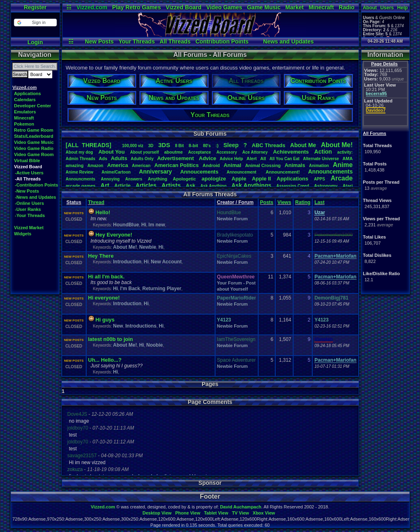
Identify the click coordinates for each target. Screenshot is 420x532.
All (263, 159)
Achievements (291, 152)
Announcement (242, 172)
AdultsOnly (142, 159)
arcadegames (81, 186)
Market (295, 7)
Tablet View (216, 513)
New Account (166, 262)
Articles (146, 185)
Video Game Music (34, 142)
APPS (319, 179)
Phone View (188, 513)
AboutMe (303, 145)
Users (387, 8)
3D (151, 146)
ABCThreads (268, 145)
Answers (134, 179)
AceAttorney (255, 152)
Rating (303, 202)
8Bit (179, 146)
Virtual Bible (27, 161)
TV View (240, 513)
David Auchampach (241, 507)
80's (207, 146)
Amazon (95, 166)
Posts (267, 202)
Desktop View (157, 513)
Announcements (331, 172)
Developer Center (33, 106)
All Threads (175, 41)
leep (231, 145)
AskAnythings (251, 185)
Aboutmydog (79, 152)
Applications (28, 93)
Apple (239, 179)
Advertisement (176, 158)
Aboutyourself (145, 152)
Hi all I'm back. (107, 277)
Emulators (25, 112)
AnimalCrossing (263, 165)
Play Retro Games (137, 7)
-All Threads (28, 179)
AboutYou (112, 152)
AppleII (261, 179)
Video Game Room (34, 154)
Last (319, 202)
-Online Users (30, 203)
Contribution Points (222, 41)
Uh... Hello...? (105, 360)
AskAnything (213, 186)
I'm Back (130, 289)
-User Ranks (28, 209)
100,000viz (133, 146)
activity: (345, 152)
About (370, 8)
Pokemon (24, 124)
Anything (158, 179)
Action (323, 152)
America (118, 165)
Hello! (103, 212)
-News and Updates (36, 197)
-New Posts (27, 191)
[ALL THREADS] (89, 145)
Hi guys (105, 320)
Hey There (101, 256)
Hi (144, 225)
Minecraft (321, 7)
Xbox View (264, 513)
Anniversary (156, 172)
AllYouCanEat (285, 159)
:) (217, 145)
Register (35, 7)
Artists (171, 185)
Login (35, 42)
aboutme (174, 152)
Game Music (263, 7)
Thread (96, 202)
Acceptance (200, 152)
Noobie (155, 345)
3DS (164, 145)
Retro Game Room (34, 130)
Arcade (342, 178)
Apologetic (184, 179)
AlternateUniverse (321, 159)
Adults (119, 158)
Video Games (224, 7)
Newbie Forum (233, 219)
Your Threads (136, 41)
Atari (347, 186)
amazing (75, 165)
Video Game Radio (34, 148)
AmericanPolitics (177, 165)
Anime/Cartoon (116, 172)
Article (122, 186)
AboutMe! (337, 145)
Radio (347, 7)
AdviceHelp (231, 159)
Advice (208, 158)
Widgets (23, 234)
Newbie (148, 247)
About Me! (125, 247)
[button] (35, 23)
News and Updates (288, 41)
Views (284, 202)
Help (403, 8)
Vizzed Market (29, 228)
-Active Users (29, 173)
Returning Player (162, 289)
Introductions (141, 326)
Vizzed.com (92, 7)
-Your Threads (30, 215)
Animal (232, 165)
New (118, 326)
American (141, 166)
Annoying (110, 179)
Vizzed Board (184, 7)
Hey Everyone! (114, 235)
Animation (319, 166)
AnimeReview (80, 172)
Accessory (227, 152)
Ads (103, 159)
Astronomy (326, 186)
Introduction (127, 262)
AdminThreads (81, 159)
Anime (343, 165)
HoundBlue (126, 225)
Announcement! (283, 172)
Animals (295, 165)
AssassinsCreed (293, 186)
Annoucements (199, 172)
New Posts (99, 41)
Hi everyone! (104, 298)
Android (211, 165)
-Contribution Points (37, 185)
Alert (251, 159)
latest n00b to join (111, 339)
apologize (214, 179)
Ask (191, 186)
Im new (157, 225)
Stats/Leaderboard (34, 136)
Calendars (25, 100)
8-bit (193, 145)
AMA (347, 159)
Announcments (81, 179)
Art (105, 185)
